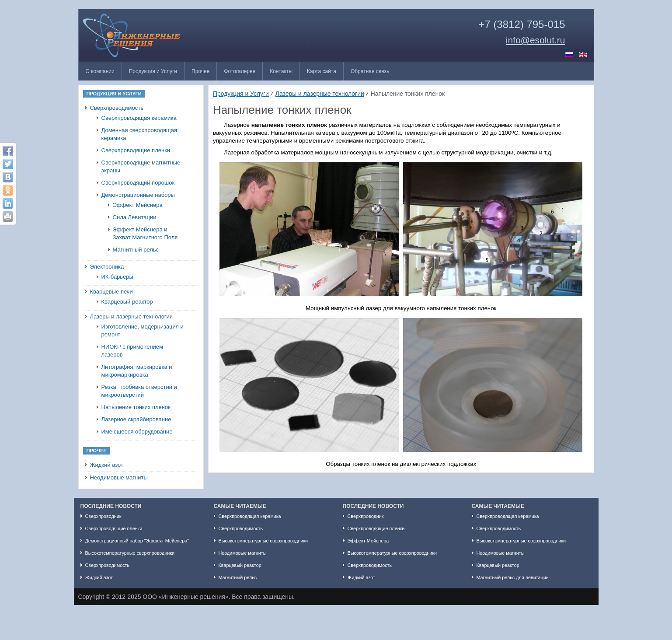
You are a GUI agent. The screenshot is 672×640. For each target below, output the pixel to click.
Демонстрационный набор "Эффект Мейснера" (137, 541)
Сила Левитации (135, 217)
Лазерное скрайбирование (136, 419)
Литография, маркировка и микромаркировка (137, 371)
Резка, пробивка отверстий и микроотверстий (139, 391)
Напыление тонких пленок (136, 407)
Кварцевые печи (111, 292)
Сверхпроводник (103, 516)
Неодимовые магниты (119, 477)
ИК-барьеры (117, 277)
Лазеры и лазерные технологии (132, 317)
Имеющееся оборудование (137, 432)
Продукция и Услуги (241, 94)
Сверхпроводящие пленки (136, 150)
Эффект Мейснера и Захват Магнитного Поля (145, 233)
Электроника (107, 267)
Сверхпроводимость (117, 108)
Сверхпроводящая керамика (139, 118)
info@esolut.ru (536, 40)
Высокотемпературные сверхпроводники (130, 553)
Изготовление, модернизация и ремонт (143, 330)
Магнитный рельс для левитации (513, 577)
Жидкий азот (107, 465)
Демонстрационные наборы (138, 195)
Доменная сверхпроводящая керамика (139, 134)
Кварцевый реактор (127, 302)
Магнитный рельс (136, 250)
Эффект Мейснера (138, 205)
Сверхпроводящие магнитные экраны (141, 166)
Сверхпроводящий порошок (138, 183)
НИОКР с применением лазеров (132, 351)
